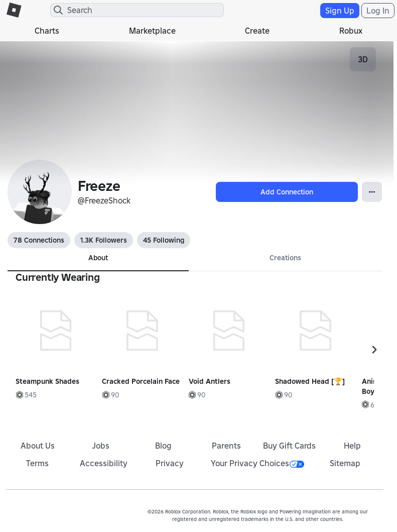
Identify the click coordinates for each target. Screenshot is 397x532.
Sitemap (345, 463)
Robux (351, 31)
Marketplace (152, 31)
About (98, 258)
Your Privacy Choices (257, 463)
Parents (226, 446)
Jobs (101, 446)
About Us (38, 446)
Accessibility (104, 463)
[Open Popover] (372, 192)
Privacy (170, 463)
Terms (37, 463)
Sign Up (340, 11)
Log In (378, 11)
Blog (163, 446)
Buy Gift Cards (289, 446)
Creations (285, 258)
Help (352, 446)
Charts (47, 31)
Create (257, 31)
